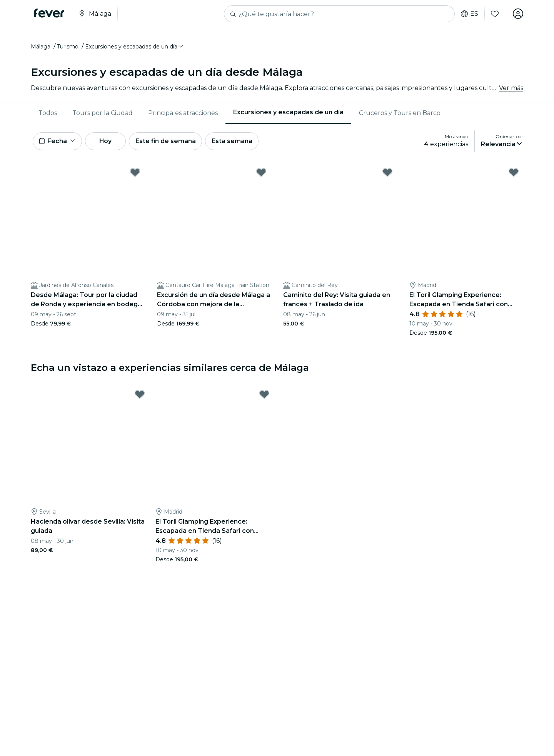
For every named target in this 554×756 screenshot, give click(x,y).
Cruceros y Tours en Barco (400, 113)
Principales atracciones (183, 113)
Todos (48, 113)
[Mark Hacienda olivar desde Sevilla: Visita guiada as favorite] (140, 396)
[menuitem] (48, 113)
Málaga (41, 47)
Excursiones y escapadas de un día (288, 113)
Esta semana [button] (235, 142)
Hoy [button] (107, 142)
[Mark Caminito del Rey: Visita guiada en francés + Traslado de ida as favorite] (387, 174)
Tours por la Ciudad (103, 113)
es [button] (469, 14)
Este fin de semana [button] (169, 142)
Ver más (511, 88)
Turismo (68, 47)
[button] (135, 47)
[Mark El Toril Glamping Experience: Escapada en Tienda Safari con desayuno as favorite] (514, 174)
